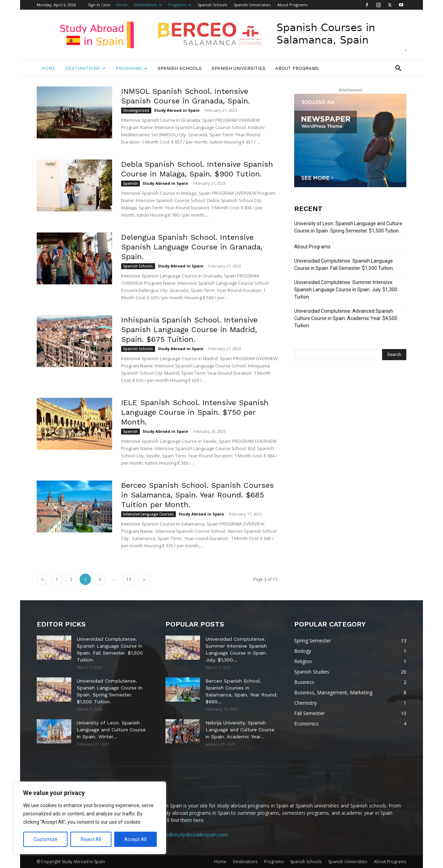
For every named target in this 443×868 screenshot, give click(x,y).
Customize (46, 839)
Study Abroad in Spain (177, 110)
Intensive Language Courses (148, 514)
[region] (90, 818)
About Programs (292, 5)
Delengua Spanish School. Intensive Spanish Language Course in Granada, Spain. (192, 247)
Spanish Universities (252, 5)
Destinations (148, 5)
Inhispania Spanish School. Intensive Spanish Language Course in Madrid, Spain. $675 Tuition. (189, 330)
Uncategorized (136, 110)
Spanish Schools (212, 5)
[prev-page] (43, 579)
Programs (180, 5)
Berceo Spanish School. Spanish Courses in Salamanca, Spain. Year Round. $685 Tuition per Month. (197, 495)
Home (122, 5)
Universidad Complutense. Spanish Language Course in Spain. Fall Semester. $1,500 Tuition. (344, 264)
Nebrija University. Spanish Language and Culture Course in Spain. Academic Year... (240, 730)
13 (129, 579)
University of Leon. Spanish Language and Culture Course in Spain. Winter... (111, 730)
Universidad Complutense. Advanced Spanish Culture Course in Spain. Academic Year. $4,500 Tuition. (346, 318)
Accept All (135, 839)
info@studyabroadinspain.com (194, 835)
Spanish (130, 183)
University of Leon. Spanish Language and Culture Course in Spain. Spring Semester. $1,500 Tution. (348, 227)
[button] (398, 69)
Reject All (91, 839)
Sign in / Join (99, 5)
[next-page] (144, 579)
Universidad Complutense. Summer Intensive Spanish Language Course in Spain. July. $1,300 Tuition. (346, 290)
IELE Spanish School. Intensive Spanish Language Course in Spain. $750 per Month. (195, 412)
